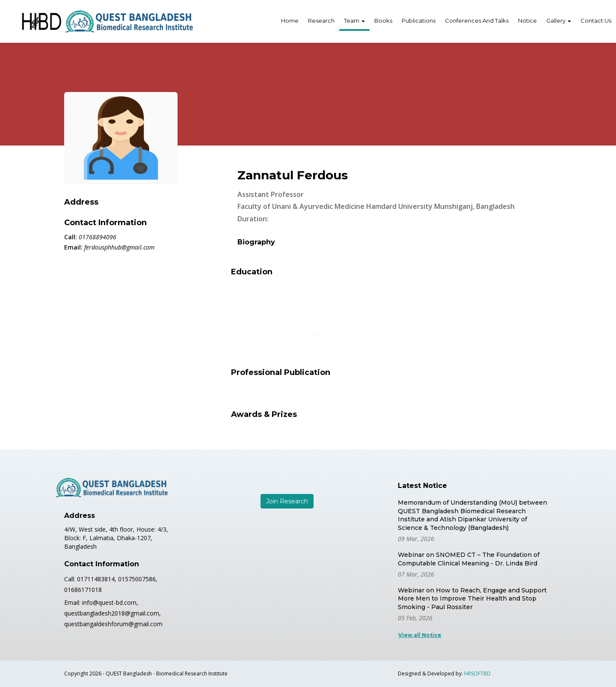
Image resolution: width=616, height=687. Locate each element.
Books (383, 21)
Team (354, 21)
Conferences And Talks (477, 21)
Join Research (287, 501)
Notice (527, 21)
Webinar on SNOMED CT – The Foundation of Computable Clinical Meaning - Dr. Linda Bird (469, 559)
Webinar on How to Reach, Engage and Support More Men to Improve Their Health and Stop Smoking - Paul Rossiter (472, 599)
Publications (419, 21)
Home (290, 21)
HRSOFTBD (477, 674)
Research (321, 21)
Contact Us (596, 21)
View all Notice (420, 635)
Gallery (559, 21)
